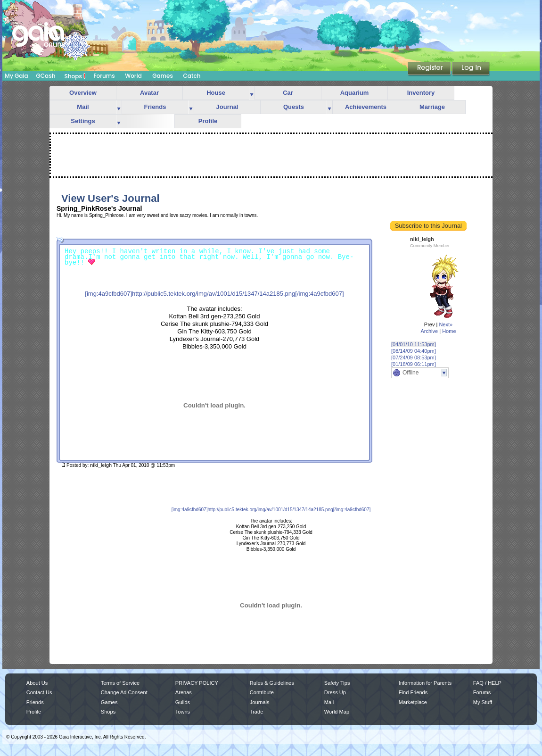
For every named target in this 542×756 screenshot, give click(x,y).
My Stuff (483, 702)
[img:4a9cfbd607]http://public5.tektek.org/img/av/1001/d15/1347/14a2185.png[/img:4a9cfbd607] (214, 294)
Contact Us (39, 692)
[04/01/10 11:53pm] (414, 344)
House (216, 93)
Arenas (184, 692)
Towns (183, 712)
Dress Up (335, 692)
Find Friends (413, 692)
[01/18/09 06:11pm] (414, 364)
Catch (192, 76)
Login (471, 69)
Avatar (149, 93)
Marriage (432, 107)
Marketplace (413, 702)
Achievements (366, 107)
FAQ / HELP (487, 683)
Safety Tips (337, 683)
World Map (337, 712)
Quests (294, 107)
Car (288, 93)
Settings (83, 121)
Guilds (183, 702)
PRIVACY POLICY (197, 683)
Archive (429, 331)
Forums (104, 76)
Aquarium (355, 93)
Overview (83, 93)
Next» (446, 324)
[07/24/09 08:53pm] (414, 357)
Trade (256, 712)
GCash (46, 76)
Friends (155, 107)
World (133, 76)
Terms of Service (120, 683)
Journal (227, 107)
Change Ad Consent (124, 692)
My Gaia (16, 76)
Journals (260, 702)
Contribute (262, 692)
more (252, 93)
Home (449, 331)
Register (430, 69)
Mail (83, 107)
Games (163, 76)
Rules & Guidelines (272, 683)
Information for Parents (425, 683)
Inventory (421, 93)
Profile (208, 121)
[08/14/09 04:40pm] (414, 351)
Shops (75, 76)
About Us (37, 683)
